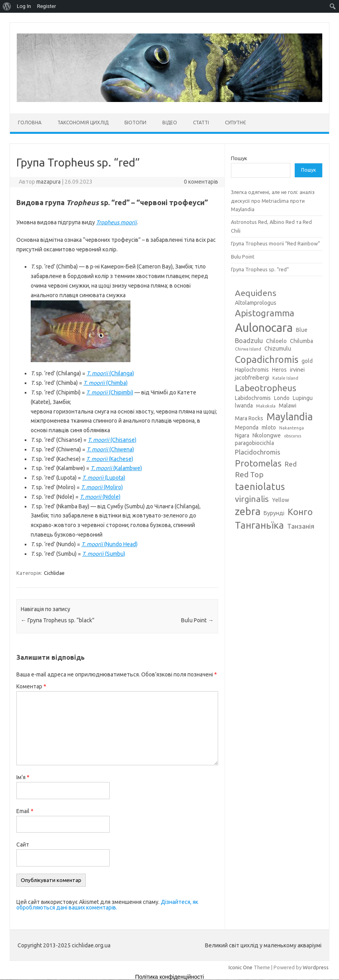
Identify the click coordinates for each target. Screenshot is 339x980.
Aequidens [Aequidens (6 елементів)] (256, 293)
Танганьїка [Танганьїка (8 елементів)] (259, 525)
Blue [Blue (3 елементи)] (302, 330)
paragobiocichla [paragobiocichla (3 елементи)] (254, 443)
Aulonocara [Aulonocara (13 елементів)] (264, 328)
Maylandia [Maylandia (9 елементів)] (290, 417)
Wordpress (316, 967)
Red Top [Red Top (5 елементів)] (249, 474)
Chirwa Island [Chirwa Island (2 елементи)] (248, 349)
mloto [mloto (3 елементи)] (269, 427)
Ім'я (23, 777)
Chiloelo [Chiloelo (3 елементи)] (276, 341)
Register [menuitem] (47, 6)
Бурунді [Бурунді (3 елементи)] (274, 513)
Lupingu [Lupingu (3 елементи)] (303, 398)
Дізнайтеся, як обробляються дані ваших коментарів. (107, 905)
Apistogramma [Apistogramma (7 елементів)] (265, 313)
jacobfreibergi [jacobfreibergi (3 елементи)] (252, 378)
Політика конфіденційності (169, 977)
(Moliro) (102, 487)
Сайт (23, 845)
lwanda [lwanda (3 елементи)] (244, 406)
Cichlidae (54, 573)
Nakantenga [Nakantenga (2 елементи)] (292, 428)
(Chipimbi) (110, 392)
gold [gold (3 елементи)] (307, 361)
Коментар (31, 686)
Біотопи (135, 122)
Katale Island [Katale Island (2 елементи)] (285, 378)
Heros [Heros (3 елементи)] (279, 370)
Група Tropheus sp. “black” (58, 620)
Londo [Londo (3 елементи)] (282, 398)
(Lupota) (104, 478)
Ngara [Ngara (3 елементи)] (242, 435)
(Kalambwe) (116, 468)
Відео (170, 122)
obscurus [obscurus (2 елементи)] (293, 436)
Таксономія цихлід (83, 122)
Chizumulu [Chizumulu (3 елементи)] (278, 349)
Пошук (239, 158)
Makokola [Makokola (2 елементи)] (266, 406)
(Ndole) (100, 497)
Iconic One (240, 967)
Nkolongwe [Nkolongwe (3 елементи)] (267, 435)
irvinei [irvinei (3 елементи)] (297, 370)
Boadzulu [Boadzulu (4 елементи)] (249, 340)
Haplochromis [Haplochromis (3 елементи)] (252, 370)
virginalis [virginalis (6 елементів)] (252, 499)
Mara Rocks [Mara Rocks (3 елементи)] (249, 418)
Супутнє (236, 122)
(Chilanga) (110, 373)
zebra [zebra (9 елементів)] (248, 512)
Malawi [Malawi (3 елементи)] (288, 406)
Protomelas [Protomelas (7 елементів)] (258, 463)
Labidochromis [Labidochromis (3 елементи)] (253, 398)
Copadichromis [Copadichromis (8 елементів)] (267, 359)
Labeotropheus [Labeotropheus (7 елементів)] (266, 388)
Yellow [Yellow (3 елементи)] (281, 500)
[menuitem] (7, 6)
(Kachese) (110, 459)
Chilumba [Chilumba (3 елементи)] (302, 341)
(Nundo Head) (109, 544)
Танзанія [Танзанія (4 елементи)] (301, 526)
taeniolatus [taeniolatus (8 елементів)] (260, 486)
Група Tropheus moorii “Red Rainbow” (276, 243)
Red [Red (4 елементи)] (291, 464)
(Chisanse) (112, 440)
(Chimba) (105, 383)
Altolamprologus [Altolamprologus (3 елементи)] (256, 303)
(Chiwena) (110, 449)
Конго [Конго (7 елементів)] (300, 512)
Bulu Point (197, 620)
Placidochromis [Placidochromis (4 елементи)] (258, 452)
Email (25, 811)
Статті (201, 122)
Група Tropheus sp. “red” (260, 269)
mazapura (48, 182)
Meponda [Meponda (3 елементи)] (247, 427)
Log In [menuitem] (24, 6)
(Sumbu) (104, 554)
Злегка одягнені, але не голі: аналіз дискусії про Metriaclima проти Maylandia (273, 201)
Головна (30, 122)
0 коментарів (201, 182)
